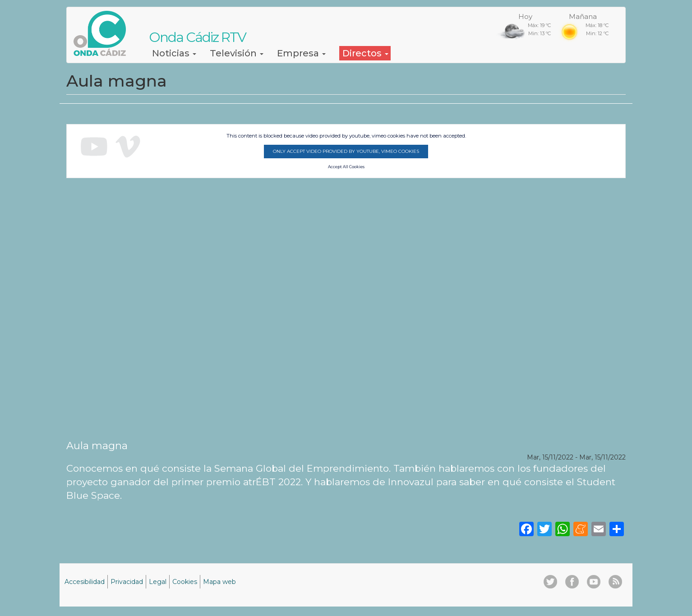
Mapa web (219, 582)
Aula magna (97, 446)
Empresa (301, 53)
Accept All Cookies (346, 167)
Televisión (237, 53)
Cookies (185, 582)
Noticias (174, 53)
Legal (158, 582)
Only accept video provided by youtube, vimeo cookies (346, 151)
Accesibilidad (85, 582)
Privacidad (127, 582)
